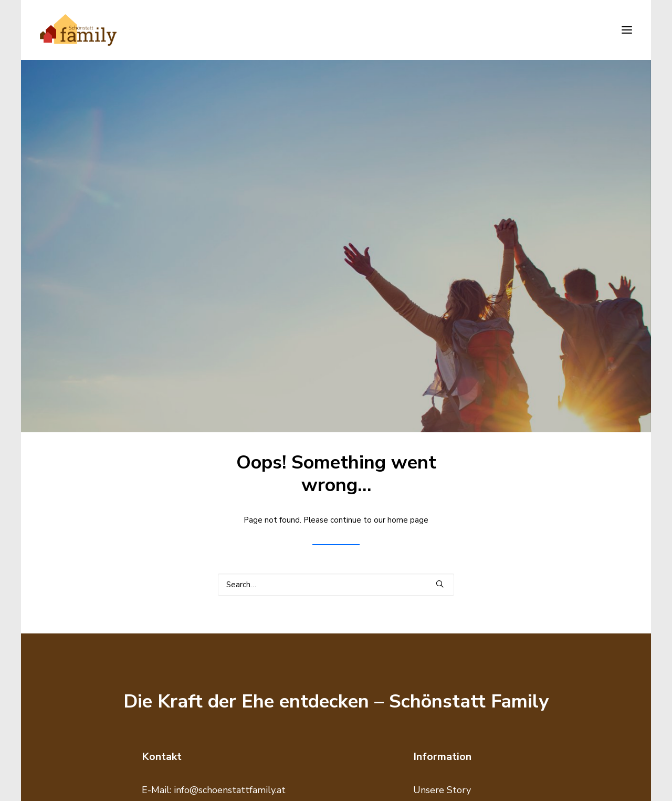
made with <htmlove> (598, 783)
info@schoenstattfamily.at (230, 580)
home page (408, 310)
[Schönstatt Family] (78, 30)
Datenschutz (440, 613)
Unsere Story (442, 580)
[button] (627, 30)
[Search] (336, 374)
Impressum (437, 596)
